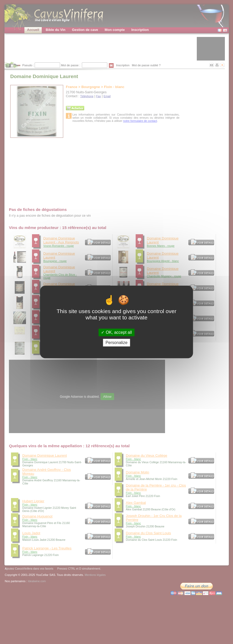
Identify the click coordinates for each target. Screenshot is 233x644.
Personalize (116, 343)
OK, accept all (116, 332)
